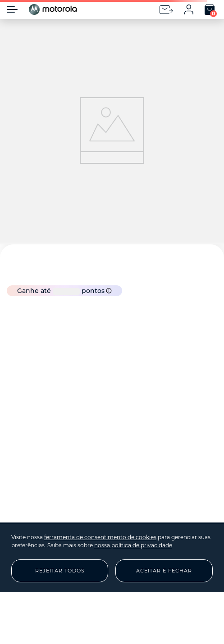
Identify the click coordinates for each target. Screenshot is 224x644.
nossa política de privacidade (133, 545)
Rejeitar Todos (60, 571)
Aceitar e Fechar (164, 571)
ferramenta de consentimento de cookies (100, 537)
